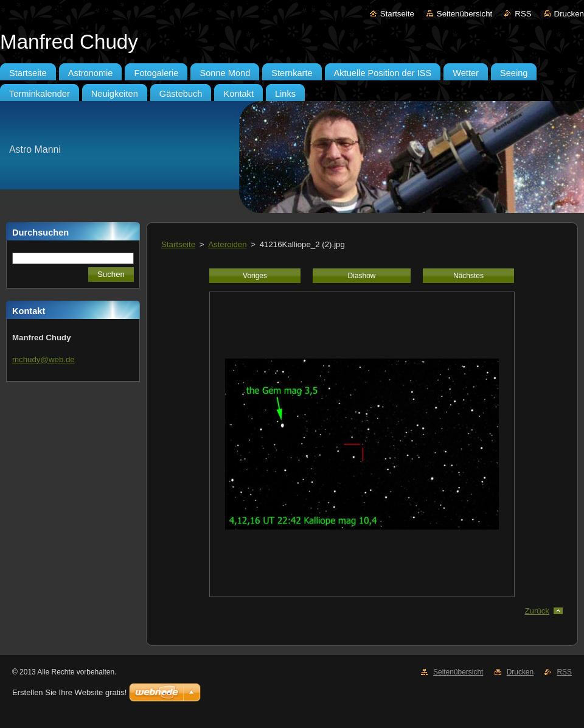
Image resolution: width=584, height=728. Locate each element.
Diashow (362, 276)
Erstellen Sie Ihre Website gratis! (69, 692)
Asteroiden (227, 244)
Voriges (255, 276)
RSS (523, 14)
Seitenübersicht (464, 14)
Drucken (569, 14)
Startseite (397, 14)
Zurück (537, 611)
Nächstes (468, 276)
